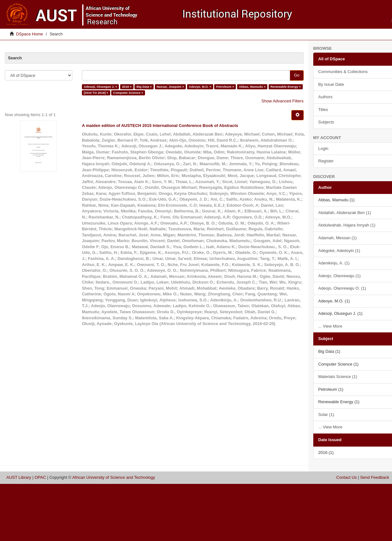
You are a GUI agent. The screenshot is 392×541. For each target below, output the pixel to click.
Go (297, 75)
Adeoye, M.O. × (200, 87)
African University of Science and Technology (114, 477)
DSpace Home (29, 34)
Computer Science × (128, 93)
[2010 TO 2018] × (96, 93)
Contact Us (346, 477)
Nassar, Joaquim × (171, 87)
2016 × (127, 87)
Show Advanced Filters (282, 101)
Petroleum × (225, 87)
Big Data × (144, 87)
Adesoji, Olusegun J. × (101, 87)
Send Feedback (375, 477)
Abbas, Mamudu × (252, 87)
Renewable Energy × (286, 87)
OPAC (40, 477)
